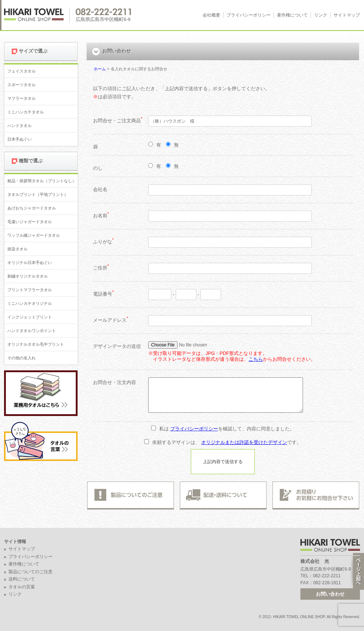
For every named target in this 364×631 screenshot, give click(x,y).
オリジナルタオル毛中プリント (36, 344)
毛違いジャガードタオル (30, 222)
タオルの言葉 (22, 587)
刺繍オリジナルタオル (28, 276)
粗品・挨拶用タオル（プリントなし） (42, 181)
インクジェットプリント (30, 317)
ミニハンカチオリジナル (30, 303)
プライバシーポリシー (249, 15)
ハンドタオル (19, 126)
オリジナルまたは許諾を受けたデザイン (244, 442)
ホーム (100, 69)
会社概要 (211, 15)
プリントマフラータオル (30, 290)
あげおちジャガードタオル (32, 208)
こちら (256, 359)
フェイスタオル (22, 71)
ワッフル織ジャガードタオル (34, 235)
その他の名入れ (22, 358)
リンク (321, 15)
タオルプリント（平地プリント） (38, 194)
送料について (22, 579)
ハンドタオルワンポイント (32, 331)
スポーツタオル (22, 85)
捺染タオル (17, 249)
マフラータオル (22, 98)
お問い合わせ (330, 594)
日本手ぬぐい (19, 139)
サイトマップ (347, 15)
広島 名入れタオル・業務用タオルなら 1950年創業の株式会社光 (37, 15)
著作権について (292, 15)
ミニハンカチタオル (26, 112)
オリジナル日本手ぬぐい (30, 262)
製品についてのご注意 (31, 572)
